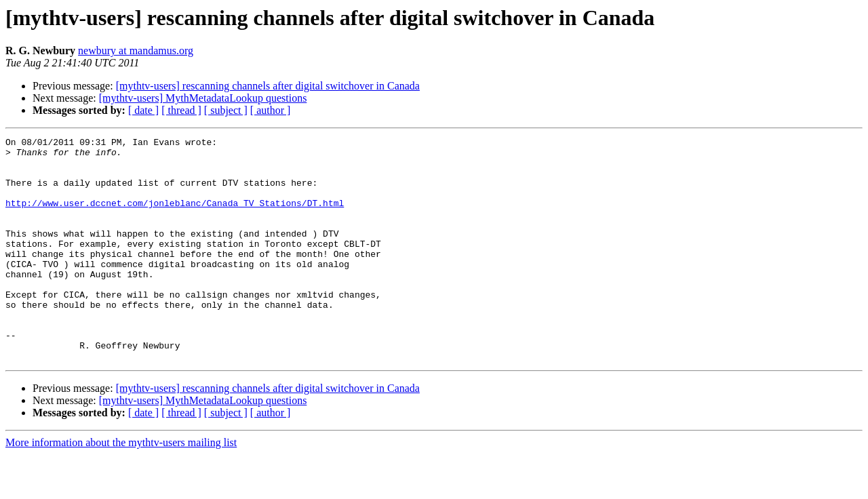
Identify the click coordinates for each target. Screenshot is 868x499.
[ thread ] (181, 110)
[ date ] (143, 110)
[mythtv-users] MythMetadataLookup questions (203, 98)
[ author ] (271, 110)
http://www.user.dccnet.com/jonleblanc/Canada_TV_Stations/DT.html (175, 217)
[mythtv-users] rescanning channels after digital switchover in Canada (268, 86)
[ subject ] (226, 110)
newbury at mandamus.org (136, 51)
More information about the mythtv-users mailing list (121, 487)
